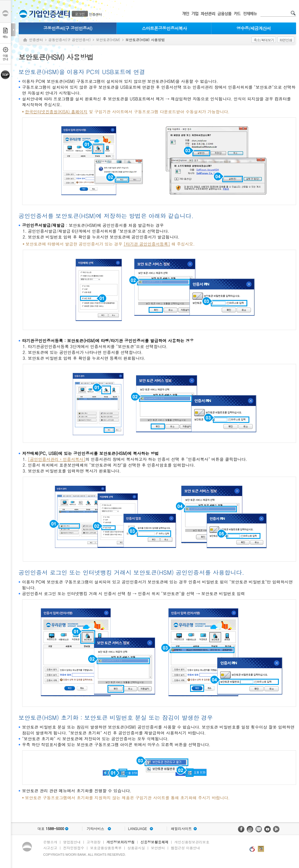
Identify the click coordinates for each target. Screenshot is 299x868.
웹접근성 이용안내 (185, 848)
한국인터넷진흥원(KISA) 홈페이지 (56, 112)
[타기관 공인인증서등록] (147, 244)
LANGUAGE (137, 829)
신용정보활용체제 (154, 842)
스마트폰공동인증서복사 (164, 28)
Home (25, 40)
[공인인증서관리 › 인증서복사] (57, 459)
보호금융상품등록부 (106, 848)
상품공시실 (136, 848)
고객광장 (93, 842)
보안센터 (158, 848)
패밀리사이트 (181, 829)
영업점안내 (72, 842)
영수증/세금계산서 (254, 28)
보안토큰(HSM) (108, 40)
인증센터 (95, 14)
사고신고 (50, 848)
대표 (51, 829)
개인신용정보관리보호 (192, 842)
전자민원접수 (74, 848)
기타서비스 (95, 829)
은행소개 (50, 842)
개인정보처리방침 (121, 842)
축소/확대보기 (264, 40)
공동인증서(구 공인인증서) (68, 28)
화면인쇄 (286, 40)
